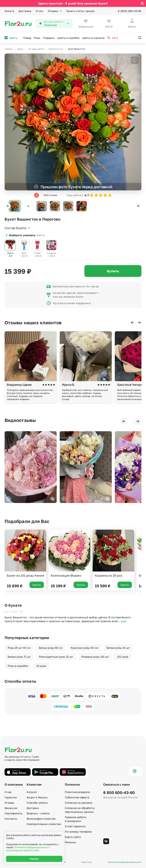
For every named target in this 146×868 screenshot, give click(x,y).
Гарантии (11, 797)
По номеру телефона (78, 832)
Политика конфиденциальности (125, 862)
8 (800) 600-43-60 (130, 11)
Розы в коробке (18, 666)
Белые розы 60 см (51, 648)
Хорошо (34, 859)
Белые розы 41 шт (118, 648)
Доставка (25, 11)
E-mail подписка (75, 826)
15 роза (41, 666)
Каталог (32, 792)
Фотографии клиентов (41, 819)
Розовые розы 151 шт (95, 657)
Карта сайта (73, 837)
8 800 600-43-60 (119, 792)
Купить (113, 271)
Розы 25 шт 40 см (19, 648)
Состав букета (18, 228)
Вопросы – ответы (38, 813)
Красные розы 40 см (84, 648)
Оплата (9, 11)
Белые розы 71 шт (19, 657)
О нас (40, 11)
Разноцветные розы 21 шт (56, 657)
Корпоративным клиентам (44, 824)
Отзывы (55, 11)
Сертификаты (13, 813)
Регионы (70, 842)
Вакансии (11, 808)
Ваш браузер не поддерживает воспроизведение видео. (31, 467)
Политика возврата (77, 792)
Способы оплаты (37, 803)
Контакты (11, 819)
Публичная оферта (77, 797)
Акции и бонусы (37, 797)
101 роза (123, 657)
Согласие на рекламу (79, 803)
